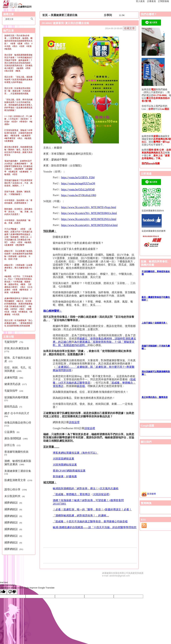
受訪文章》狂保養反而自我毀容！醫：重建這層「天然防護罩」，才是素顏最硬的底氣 (17, 91)
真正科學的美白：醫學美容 (155, 397)
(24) (14, 391)
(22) (18, 359)
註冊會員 (151, 1)
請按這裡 (90, 428)
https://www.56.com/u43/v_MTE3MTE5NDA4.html (89, 225)
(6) (12, 432)
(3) (17, 453)
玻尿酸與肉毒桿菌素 (17, 397)
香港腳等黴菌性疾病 (17, 452)
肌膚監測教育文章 (15, 480)
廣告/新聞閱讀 (13, 438)
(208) (18, 369)
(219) (18, 482)
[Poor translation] (12, 592)
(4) (15, 496)
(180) (17, 438)
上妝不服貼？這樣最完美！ (155, 323)
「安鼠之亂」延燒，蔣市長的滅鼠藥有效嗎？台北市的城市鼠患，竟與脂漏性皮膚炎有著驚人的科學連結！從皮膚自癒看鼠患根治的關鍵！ (18, 105)
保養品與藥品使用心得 (18, 423)
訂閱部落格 (164, 1)
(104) (16, 489)
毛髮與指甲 (11, 342)
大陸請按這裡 (101, 494)
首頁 (45, 15)
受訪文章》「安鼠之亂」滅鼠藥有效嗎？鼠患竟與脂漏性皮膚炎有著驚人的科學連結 (18, 80)
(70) (14, 342)
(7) (14, 407)
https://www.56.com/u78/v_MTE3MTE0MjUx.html (89, 213)
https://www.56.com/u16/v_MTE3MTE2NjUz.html (89, 219)
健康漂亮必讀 (13, 384)
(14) (18, 472)
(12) (13, 445)
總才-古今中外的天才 (17, 413)
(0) (14, 503)
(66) (14, 378)
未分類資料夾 (13, 496)
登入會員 (140, 1)
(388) (18, 463)
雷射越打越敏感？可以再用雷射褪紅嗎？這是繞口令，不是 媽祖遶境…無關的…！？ (18, 183)
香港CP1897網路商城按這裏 (69, 471)
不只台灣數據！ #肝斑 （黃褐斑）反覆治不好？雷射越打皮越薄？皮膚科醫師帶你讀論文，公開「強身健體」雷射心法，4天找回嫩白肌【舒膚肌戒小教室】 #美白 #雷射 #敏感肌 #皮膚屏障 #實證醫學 (19, 237)
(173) (17, 350)
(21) (17, 399)
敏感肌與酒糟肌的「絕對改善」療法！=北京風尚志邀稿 (86, 488)
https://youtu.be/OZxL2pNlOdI (78, 189)
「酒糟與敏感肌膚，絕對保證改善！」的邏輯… (81, 515)
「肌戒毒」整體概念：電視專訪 (71, 494)
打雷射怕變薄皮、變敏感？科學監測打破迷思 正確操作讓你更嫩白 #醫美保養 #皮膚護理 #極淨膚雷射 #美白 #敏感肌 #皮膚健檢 (19, 136)
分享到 (108, 15)
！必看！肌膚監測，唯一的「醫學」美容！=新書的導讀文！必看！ (92, 509)
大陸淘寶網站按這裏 (65, 465)
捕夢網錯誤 (11, 503)
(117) (16, 384)
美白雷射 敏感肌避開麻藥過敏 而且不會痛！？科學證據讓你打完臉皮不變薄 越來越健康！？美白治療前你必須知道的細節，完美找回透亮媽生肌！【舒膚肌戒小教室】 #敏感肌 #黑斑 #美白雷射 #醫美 (19, 63)
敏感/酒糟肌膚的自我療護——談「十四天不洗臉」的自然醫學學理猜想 (95, 527)
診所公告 (10, 445)
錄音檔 (81, 386)
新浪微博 (149, 494)
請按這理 (74, 422)
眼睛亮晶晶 (11, 407)
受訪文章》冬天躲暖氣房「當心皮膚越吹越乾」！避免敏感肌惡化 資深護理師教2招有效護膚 (18, 323)
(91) (14, 549)
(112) (18, 424)
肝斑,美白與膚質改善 (17, 348)
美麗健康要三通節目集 (18, 471)
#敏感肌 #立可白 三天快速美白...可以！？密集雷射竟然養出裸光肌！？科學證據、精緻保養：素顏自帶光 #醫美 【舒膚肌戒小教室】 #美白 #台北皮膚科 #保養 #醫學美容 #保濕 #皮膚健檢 (18, 284)
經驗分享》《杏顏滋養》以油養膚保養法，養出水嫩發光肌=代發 (18, 268)
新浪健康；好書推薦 (65, 476)
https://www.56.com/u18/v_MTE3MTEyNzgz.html (89, 207)
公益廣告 (10, 432)
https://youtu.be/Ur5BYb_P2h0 (78, 177)
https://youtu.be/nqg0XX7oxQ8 (78, 183)
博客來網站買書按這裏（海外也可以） (75, 453)
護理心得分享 (13, 489)
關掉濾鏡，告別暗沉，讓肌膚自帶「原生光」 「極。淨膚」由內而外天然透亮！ (18, 212)
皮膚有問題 (11, 378)
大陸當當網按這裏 (63, 459)
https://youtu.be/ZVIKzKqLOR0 (79, 195)
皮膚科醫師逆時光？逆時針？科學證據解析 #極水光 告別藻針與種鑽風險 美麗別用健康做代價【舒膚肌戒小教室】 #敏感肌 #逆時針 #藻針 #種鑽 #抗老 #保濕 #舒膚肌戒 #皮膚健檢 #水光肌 (19, 306)
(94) (17, 415)
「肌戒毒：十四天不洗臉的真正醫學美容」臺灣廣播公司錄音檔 (90, 521)
